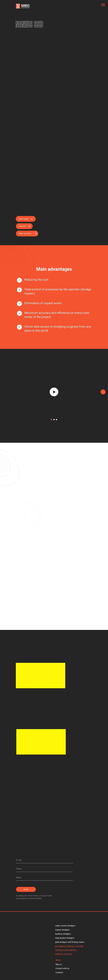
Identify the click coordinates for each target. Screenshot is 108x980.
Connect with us (62, 968)
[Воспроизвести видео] (54, 392)
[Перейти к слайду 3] (56, 420)
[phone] (44, 869)
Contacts (59, 972)
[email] (44, 860)
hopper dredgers (62, 930)
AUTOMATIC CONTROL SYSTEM (69, 947)
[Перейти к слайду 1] (52, 420)
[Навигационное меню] (103, 5)
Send (26, 889)
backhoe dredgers (63, 934)
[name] (44, 878)
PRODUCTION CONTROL (66, 950)
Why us (59, 964)
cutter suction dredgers (65, 926)
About (58, 960)
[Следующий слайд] (103, 392)
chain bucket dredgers (65, 938)
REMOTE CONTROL (64, 954)
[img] (41, 742)
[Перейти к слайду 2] (54, 420)
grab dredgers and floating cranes (70, 942)
